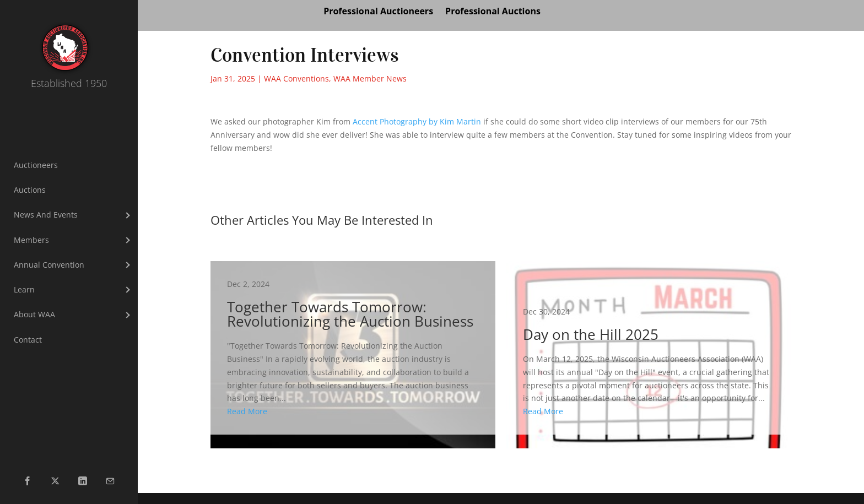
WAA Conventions (296, 78)
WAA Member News (370, 78)
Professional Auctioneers (378, 12)
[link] (417, 121)
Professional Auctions (493, 12)
